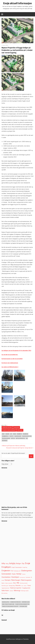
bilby (3, 434)
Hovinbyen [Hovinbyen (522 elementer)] (15, 577)
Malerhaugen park (27, 436)
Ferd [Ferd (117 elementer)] (12, 571)
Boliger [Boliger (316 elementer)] (19, 563)
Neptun (13, 438)
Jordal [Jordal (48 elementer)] (3, 580)
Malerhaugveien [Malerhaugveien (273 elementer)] (26, 580)
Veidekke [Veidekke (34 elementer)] (11, 591)
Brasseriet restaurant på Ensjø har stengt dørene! (19, 448)
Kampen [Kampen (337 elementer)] (8, 580)
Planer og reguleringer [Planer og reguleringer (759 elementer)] (22, 604)
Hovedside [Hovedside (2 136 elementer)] (26, 602)
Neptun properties (20, 438)
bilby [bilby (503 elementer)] (3, 563)
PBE (27, 438)
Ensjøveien (25, 434)
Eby (11, 434)
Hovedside (16, 427)
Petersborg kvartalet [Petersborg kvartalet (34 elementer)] (24, 583)
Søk (31, 456)
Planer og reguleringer (9, 430)
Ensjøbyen (19, 434)
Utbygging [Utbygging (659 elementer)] (23, 606)
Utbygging (20, 430)
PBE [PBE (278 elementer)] (18, 583)
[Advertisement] (17, 487)
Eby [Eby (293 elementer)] (23, 563)
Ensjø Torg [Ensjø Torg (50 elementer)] (25, 567)
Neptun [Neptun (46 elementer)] (3, 583)
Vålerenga (5, 441)
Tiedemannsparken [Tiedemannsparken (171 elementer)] (16, 588)
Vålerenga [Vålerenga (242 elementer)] (17, 591)
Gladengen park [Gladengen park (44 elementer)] (17, 571)
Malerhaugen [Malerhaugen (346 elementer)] (16, 580)
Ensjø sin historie (7, 427)
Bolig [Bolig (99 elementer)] (7, 564)
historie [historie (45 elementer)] (24, 574)
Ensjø (14, 434)
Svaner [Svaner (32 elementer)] (25, 586)
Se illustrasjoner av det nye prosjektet (12, 359)
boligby (7, 434)
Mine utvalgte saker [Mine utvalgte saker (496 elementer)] (8, 604)
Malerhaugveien (6, 438)
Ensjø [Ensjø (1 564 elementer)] (27, 563)
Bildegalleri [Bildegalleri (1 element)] (6, 602)
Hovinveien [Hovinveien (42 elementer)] (28, 577)
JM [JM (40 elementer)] (31, 577)
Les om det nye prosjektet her (10, 355)
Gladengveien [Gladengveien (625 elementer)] (27, 571)
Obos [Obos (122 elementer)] (14, 583)
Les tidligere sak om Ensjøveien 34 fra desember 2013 (16, 350)
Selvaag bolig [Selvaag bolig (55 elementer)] (12, 586)
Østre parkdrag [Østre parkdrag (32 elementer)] (4, 593)
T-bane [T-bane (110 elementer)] (29, 585)
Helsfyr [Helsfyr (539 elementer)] (19, 574)
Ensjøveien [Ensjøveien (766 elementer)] (6, 571)
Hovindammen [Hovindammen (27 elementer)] (22, 577)
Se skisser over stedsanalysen (10, 363)
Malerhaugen (18, 436)
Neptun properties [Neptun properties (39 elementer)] (9, 583)
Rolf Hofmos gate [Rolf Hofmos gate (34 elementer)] (5, 586)
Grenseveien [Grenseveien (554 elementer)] (6, 574)
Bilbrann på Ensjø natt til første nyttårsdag (14, 446)
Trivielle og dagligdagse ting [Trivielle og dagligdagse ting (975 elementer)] (10, 606)
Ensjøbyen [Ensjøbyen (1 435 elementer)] (6, 567)
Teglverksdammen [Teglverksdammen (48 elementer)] (5, 588)
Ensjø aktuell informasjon (17, 3)
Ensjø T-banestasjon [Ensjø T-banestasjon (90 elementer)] (17, 567)
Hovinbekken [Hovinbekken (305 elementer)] (6, 577)
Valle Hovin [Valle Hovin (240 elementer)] (5, 590)
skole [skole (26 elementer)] (22, 586)
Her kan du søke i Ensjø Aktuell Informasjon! (13, 453)
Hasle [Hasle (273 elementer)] (14, 574)
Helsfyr (11, 436)
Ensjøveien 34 (5, 436)
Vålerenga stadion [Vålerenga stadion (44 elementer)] (25, 591)
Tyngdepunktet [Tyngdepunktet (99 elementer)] (26, 588)
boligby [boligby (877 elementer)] (12, 563)
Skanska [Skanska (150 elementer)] (18, 585)
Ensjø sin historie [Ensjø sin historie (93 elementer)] (16, 602)
